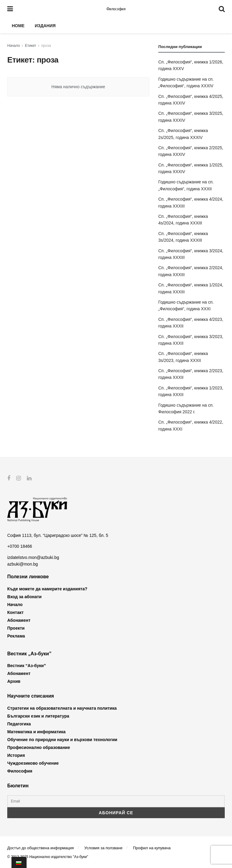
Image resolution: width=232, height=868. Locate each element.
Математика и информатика (36, 731)
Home (18, 26)
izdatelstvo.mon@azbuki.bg (33, 557)
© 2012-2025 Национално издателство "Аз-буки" (48, 857)
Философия (116, 9)
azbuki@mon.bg (23, 564)
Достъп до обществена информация (40, 848)
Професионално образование (39, 747)
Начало (14, 46)
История (16, 755)
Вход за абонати (24, 597)
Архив (14, 681)
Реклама (16, 636)
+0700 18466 (20, 546)
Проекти (16, 628)
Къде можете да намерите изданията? (47, 589)
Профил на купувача (152, 848)
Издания (45, 26)
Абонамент (19, 620)
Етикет (31, 46)
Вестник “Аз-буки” (27, 666)
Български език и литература (38, 716)
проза (46, 46)
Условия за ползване (103, 848)
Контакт (15, 612)
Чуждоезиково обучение (33, 763)
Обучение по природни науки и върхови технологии (62, 739)
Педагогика (19, 724)
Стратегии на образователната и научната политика (62, 708)
